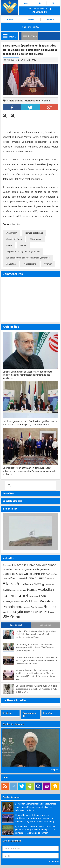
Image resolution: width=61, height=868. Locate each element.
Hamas (32, 590)
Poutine (34, 607)
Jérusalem (33, 597)
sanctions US (9, 612)
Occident (20, 602)
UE (44, 612)
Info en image (10, 509)
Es (54, 3)
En (40, 3)
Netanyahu (9, 602)
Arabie (21, 565)
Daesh (22, 579)
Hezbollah (46, 590)
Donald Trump (36, 578)
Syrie (19, 612)
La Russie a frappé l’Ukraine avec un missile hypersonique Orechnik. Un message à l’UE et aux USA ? (36, 689)
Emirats (51, 579)
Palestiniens (31, 264)
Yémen (46, 101)
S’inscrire (54, 861)
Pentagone (26, 607)
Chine (28, 574)
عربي (26, 3)
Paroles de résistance (13, 724)
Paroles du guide (11, 797)
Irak (5, 596)
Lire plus (54, 770)
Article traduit (15, 101)
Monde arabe (32, 101)
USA (6, 617)
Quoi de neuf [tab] (16, 625)
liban (42, 596)
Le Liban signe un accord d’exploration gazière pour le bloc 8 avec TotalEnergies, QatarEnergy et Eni (35, 647)
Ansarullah (12, 233)
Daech (14, 578)
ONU (29, 601)
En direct (7, 713)
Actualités (8, 493)
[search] (30, 486)
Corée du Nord (52, 574)
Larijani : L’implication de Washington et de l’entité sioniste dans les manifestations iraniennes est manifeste (36, 634)
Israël (24, 245)
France (29, 584)
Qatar (41, 607)
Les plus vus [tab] (45, 625)
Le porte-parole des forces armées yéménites (28, 258)
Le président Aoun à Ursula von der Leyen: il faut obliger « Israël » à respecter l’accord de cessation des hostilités (37, 660)
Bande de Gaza (14, 239)
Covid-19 (6, 579)
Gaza (10, 245)
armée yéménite (41, 569)
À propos (11, 19)
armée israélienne (35, 233)
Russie (50, 607)
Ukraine (51, 612)
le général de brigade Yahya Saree (23, 251)
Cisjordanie (36, 239)
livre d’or (48, 713)
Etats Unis (13, 584)
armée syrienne (25, 570)
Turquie (38, 612)
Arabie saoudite (37, 565)
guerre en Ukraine (18, 590)
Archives (50, 19)
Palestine (11, 264)
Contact (31, 19)
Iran (12, 596)
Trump (28, 612)
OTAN (36, 602)
